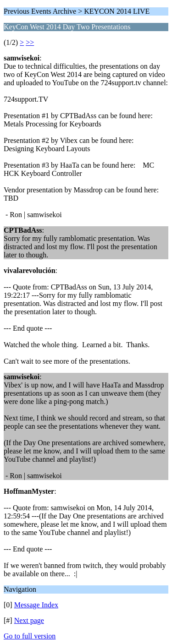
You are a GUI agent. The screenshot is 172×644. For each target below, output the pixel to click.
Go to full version (30, 636)
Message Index (36, 605)
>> (30, 42)
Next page (29, 620)
